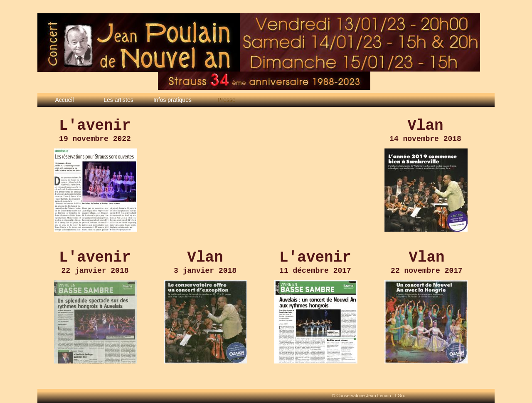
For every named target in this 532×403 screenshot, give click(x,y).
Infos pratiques (172, 100)
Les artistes (118, 100)
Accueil (64, 100)
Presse (227, 100)
